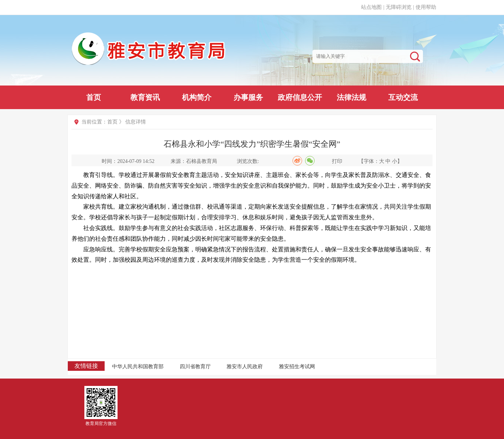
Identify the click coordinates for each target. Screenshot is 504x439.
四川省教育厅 (195, 367)
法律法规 (351, 97)
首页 (94, 97)
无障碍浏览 (399, 7)
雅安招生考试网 (297, 367)
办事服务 (248, 97)
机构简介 (197, 97)
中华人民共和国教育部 (138, 367)
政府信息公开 (300, 97)
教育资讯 (145, 97)
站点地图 (371, 7)
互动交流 (403, 97)
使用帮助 (426, 7)
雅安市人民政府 (245, 367)
